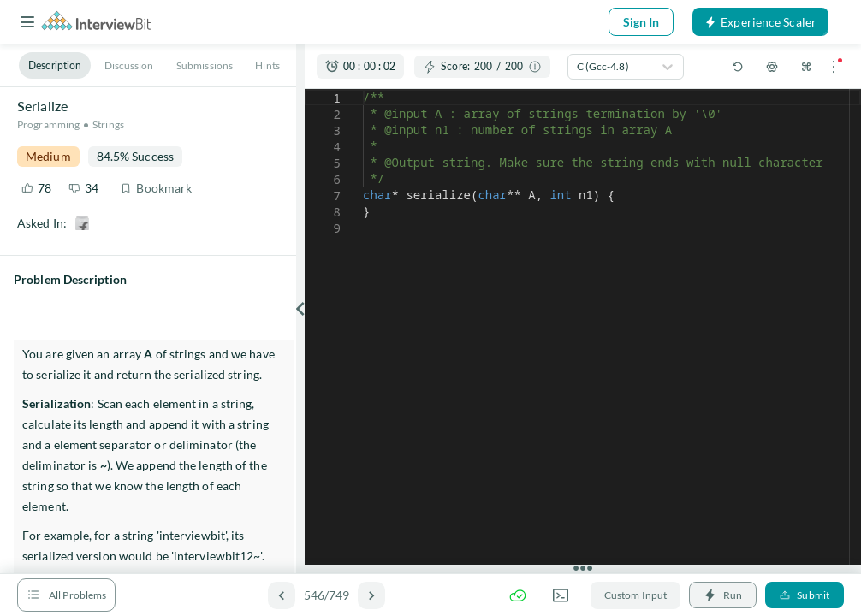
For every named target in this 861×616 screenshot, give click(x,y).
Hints (267, 65)
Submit (805, 595)
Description (55, 65)
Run (723, 595)
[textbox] (363, 89)
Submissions (205, 65)
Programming (48, 124)
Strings (108, 124)
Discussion (129, 65)
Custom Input (635, 595)
